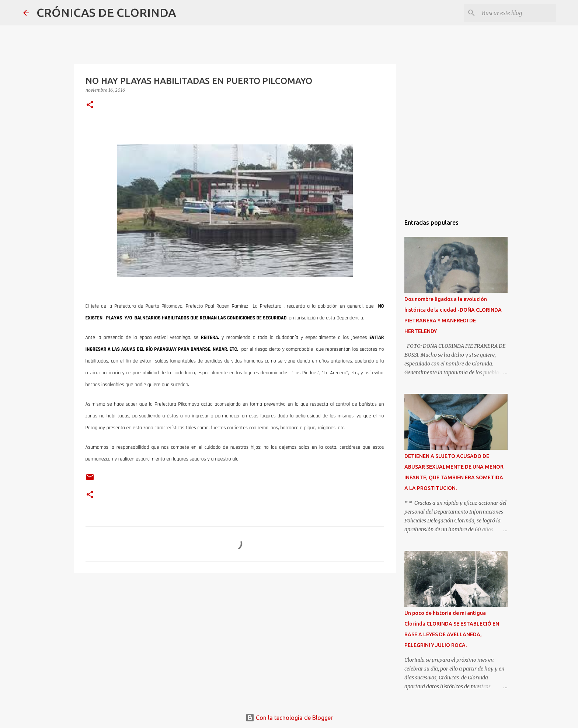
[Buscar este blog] (518, 13)
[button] (90, 105)
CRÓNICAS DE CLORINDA (106, 13)
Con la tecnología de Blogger (289, 718)
